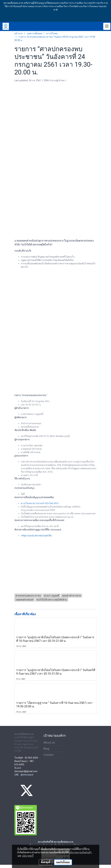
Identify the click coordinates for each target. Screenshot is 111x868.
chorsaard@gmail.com (26, 771)
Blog (46, 749)
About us (49, 742)
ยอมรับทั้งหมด (63, 862)
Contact (49, 755)
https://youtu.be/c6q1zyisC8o (37, 536)
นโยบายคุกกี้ (28, 856)
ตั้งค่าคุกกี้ (45, 862)
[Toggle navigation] (107, 26)
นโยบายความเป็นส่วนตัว (80, 852)
